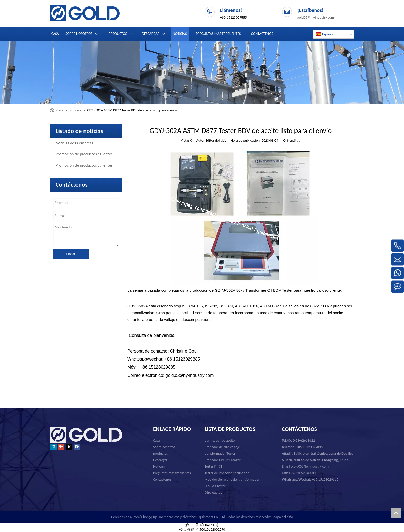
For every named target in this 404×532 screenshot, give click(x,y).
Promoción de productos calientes (84, 154)
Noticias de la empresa (75, 143)
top (396, 513)
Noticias (159, 466)
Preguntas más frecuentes (172, 473)
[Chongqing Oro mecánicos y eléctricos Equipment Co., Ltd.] (202, 73)
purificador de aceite (220, 441)
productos (160, 453)
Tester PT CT (213, 466)
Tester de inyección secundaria (227, 473)
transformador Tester (220, 453)
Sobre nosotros (164, 447)
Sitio (297, 140)
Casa (156, 441)
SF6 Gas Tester (215, 486)
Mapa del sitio (283, 517)
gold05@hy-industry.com (316, 17)
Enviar (71, 254)
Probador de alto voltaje (222, 447)
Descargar (160, 460)
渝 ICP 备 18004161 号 (202, 525)
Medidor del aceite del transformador (232, 480)
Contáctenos (162, 480)
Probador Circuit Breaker (223, 460)
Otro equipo (213, 492)
